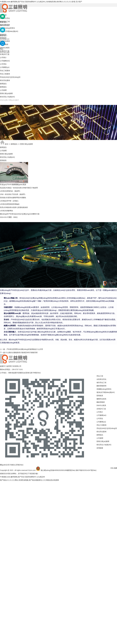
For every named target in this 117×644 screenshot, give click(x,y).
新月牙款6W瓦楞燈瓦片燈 (9, 181)
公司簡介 (3, 57)
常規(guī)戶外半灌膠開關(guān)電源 (13, 184)
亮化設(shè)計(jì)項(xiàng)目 (10, 77)
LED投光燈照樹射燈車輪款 (10, 204)
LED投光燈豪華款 (6, 211)
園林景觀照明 (101, 386)
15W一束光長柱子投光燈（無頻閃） (13, 194)
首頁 (6, 144)
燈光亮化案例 (5, 80)
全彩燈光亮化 (101, 379)
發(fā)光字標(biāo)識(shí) (106, 392)
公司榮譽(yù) (5, 67)
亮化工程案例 (5, 71)
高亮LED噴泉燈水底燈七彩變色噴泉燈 (14, 207)
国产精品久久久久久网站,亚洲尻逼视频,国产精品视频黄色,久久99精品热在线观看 (29, 480)
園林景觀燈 (101, 402)
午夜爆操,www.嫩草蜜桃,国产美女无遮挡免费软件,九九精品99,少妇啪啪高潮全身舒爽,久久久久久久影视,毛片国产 (41, 2)
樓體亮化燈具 (101, 399)
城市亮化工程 (101, 383)
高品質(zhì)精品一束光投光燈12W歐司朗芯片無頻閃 (19, 188)
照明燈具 (100, 396)
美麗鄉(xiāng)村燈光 (104, 389)
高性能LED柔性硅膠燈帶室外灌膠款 (13, 198)
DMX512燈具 (101, 405)
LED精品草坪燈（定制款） (10, 201)
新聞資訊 (3, 84)
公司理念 (3, 64)
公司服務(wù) (5, 61)
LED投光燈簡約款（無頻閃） (11, 191)
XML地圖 (114, 468)
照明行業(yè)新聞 (6, 93)
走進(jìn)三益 (5, 54)
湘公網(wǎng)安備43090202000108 (54, 470)
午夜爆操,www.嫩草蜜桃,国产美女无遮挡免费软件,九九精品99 (22, 477)
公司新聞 (3, 90)
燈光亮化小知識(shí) (7, 97)
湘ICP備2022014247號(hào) (86, 470)
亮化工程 (100, 376)
